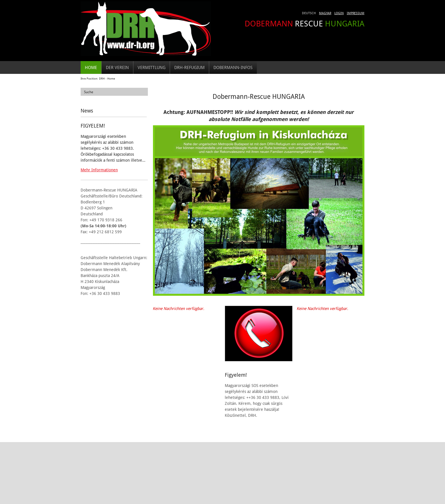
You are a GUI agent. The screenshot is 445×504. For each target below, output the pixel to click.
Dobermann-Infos (233, 67)
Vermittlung (152, 67)
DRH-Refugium (189, 67)
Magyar (325, 13)
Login (339, 13)
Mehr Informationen (99, 170)
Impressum (356, 13)
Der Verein (117, 67)
